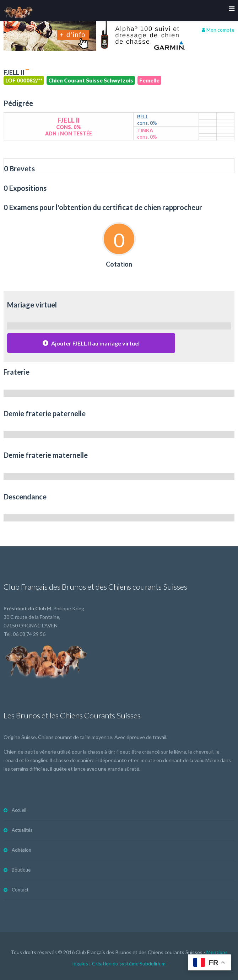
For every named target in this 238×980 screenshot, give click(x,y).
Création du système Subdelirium (129, 963)
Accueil (19, 810)
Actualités (22, 830)
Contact (20, 890)
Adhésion (21, 850)
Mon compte (218, 30)
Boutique (21, 870)
